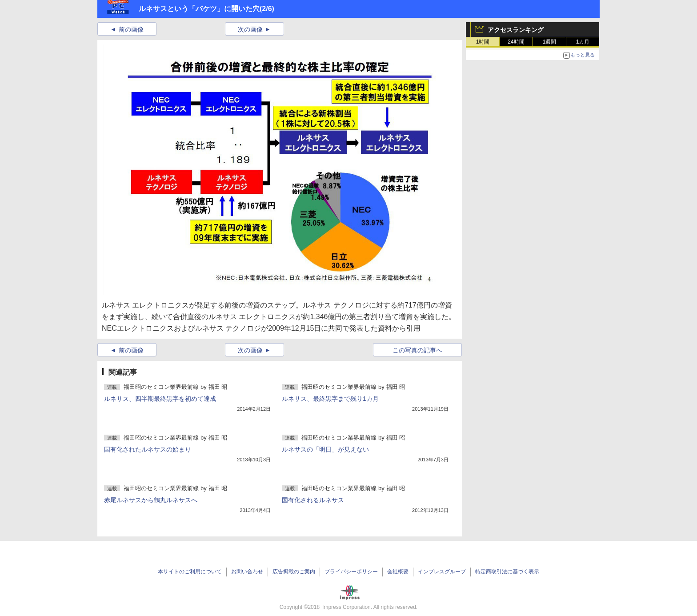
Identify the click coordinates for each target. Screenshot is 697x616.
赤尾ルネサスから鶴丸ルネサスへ (151, 500)
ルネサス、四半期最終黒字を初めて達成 (160, 399)
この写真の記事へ (417, 350)
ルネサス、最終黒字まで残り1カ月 (330, 399)
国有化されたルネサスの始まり (148, 449)
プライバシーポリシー (351, 572)
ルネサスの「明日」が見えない (325, 449)
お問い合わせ (247, 572)
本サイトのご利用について (190, 572)
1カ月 (583, 42)
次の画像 (250, 29)
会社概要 (398, 572)
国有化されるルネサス (313, 500)
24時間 (516, 42)
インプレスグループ (442, 572)
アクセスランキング (516, 30)
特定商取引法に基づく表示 (507, 572)
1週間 (550, 42)
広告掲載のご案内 (294, 572)
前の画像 (131, 29)
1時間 (483, 42)
